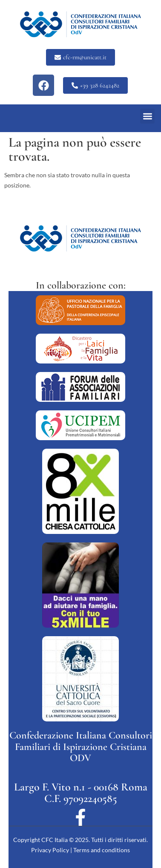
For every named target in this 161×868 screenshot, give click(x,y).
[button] (148, 116)
